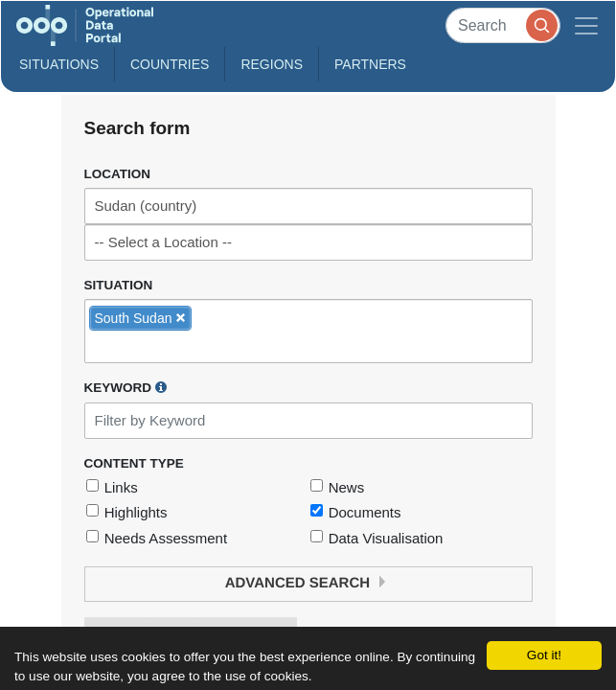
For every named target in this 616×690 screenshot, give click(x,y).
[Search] (503, 25)
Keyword (125, 387)
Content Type (134, 463)
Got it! (544, 655)
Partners (370, 64)
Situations (59, 64)
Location (118, 174)
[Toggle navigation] (586, 25)
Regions (272, 64)
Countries (170, 64)
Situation (119, 285)
